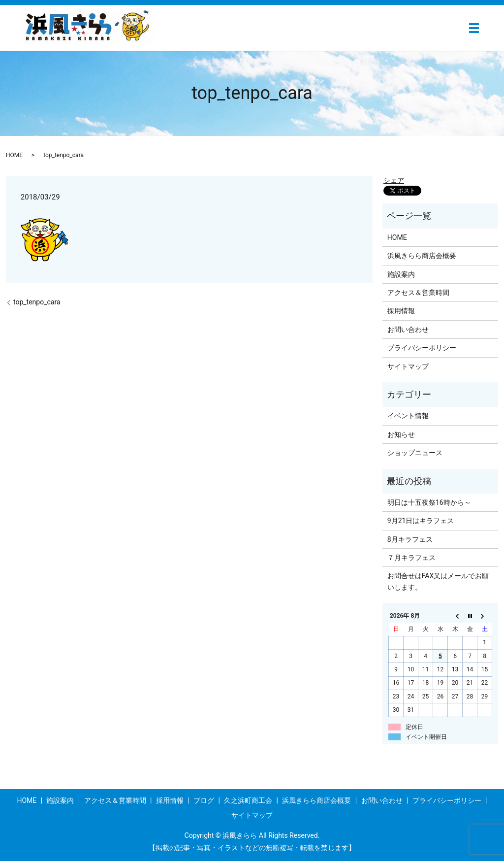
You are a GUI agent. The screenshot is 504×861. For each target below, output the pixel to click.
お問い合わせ (408, 330)
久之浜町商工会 (248, 800)
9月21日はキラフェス (421, 521)
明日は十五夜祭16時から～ (429, 502)
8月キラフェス (410, 539)
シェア (394, 180)
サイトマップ (408, 366)
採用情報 (401, 311)
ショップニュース (415, 453)
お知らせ (401, 434)
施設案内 (401, 274)
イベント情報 (408, 416)
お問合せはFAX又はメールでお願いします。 (438, 581)
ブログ (204, 800)
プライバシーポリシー (422, 348)
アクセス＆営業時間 (418, 293)
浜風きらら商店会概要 (422, 256)
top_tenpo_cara (37, 302)
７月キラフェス (411, 558)
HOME (14, 155)
